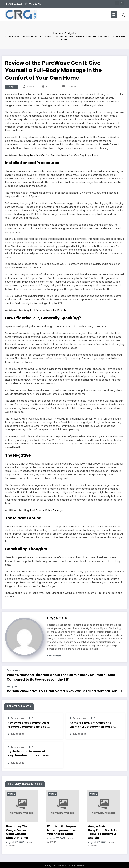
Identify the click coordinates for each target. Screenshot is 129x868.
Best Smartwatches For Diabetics (49, 310)
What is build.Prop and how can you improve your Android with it (62, 828)
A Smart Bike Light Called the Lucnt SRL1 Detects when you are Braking (92, 722)
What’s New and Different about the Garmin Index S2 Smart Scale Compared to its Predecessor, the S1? (62, 677)
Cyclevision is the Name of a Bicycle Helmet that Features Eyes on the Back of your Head (29, 751)
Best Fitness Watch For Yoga (46, 510)
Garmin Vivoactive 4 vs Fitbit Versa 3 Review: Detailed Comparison (51, 689)
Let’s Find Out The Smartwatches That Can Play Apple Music (64, 155)
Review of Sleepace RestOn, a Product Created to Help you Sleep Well (28, 722)
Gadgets (12, 87)
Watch (11, 791)
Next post (12, 685)
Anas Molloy (17, 716)
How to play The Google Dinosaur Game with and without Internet (17, 829)
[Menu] (113, 14)
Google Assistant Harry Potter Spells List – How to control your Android (103, 829)
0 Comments (72, 87)
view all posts (54, 656)
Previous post (14, 670)
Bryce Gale (31, 87)
